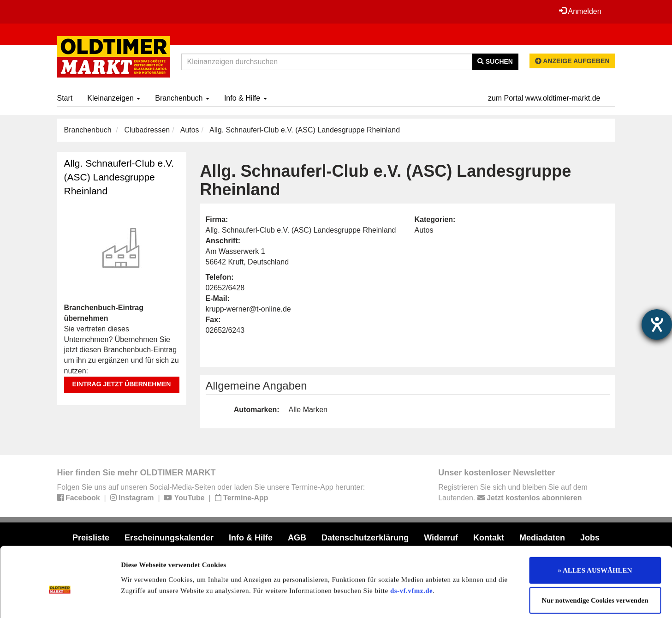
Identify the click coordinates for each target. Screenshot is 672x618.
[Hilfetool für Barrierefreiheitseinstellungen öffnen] (657, 324)
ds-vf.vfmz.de (411, 547)
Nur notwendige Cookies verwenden (595, 558)
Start (65, 98)
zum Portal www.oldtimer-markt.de (544, 98)
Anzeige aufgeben (572, 61)
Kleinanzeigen (114, 98)
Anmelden (580, 11)
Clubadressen (147, 130)
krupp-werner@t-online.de (248, 309)
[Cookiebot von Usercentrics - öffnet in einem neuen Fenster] (60, 600)
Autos (190, 130)
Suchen (495, 61)
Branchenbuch (182, 98)
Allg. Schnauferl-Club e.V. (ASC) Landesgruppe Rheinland (119, 177)
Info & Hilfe (246, 98)
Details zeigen (476, 600)
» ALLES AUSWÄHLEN (595, 527)
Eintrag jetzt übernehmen (122, 384)
